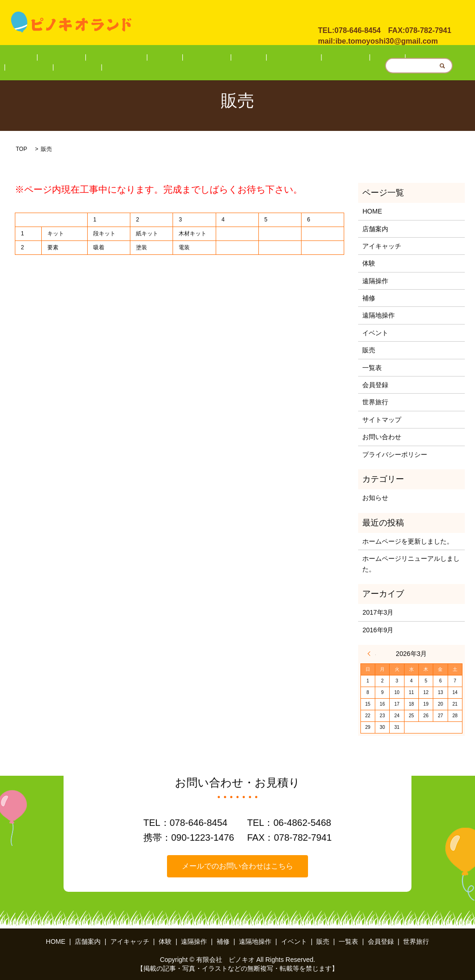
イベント (289, 58)
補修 (218, 58)
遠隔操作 (189, 58)
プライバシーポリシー (395, 454)
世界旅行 (411, 58)
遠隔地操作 (250, 58)
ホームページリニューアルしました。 (411, 564)
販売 (318, 58)
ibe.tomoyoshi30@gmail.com (387, 38)
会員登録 (376, 58)
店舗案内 (83, 58)
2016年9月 (378, 630)
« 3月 (372, 654)
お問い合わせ (345, 13)
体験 (160, 58)
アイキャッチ (125, 58)
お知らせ (375, 498)
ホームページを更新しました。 (408, 541)
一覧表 (344, 58)
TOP (21, 149)
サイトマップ (382, 420)
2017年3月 (378, 612)
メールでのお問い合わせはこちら (237, 866)
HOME (51, 58)
